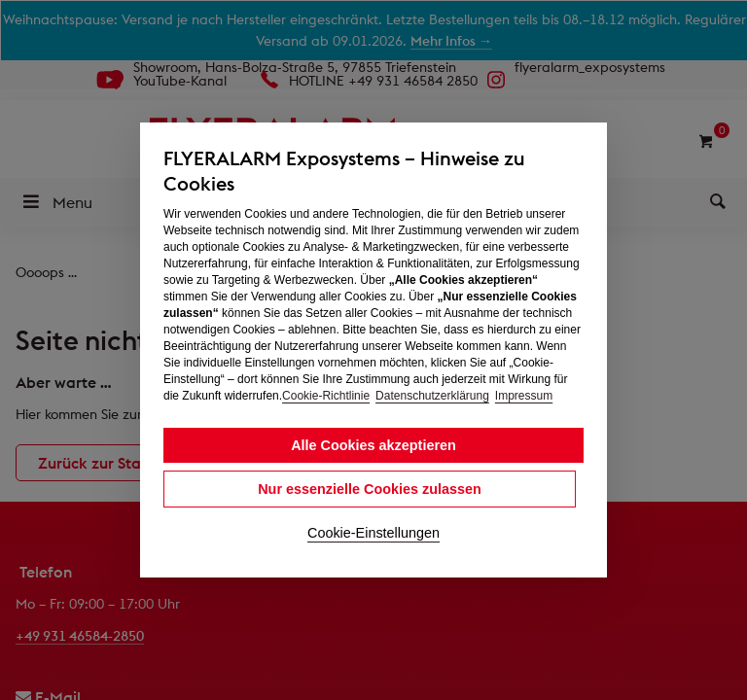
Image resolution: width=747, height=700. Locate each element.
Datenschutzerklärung (432, 396)
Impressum (524, 396)
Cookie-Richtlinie (326, 396)
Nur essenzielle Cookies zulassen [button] (370, 489)
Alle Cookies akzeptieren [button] (373, 445)
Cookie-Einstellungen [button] (373, 533)
